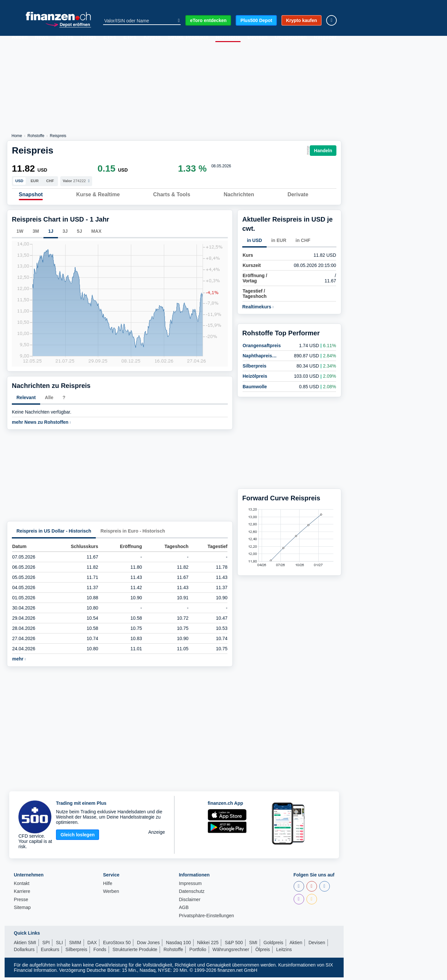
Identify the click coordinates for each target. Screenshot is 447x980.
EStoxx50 (178, 4)
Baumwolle (255, 385)
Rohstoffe (228, 37)
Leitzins (284, 952)
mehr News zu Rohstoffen (41, 425)
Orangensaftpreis (262, 344)
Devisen (257, 37)
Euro (141, 4)
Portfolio (198, 952)
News (41, 37)
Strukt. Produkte (188, 37)
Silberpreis (254, 364)
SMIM (75, 945)
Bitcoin (245, 4)
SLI (59, 945)
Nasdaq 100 (178, 945)
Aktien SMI (25, 945)
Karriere (22, 894)
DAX (109, 4)
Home (17, 136)
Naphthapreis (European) (257, 354)
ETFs (110, 37)
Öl (313, 4)
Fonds (88, 37)
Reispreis (58, 136)
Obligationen (291, 37)
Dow (77, 4)
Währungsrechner (231, 952)
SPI (46, 4)
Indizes (65, 37)
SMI (15, 4)
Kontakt (22, 886)
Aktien (20, 37)
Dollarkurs (24, 952)
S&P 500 (234, 945)
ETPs (130, 37)
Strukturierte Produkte (135, 952)
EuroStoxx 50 (117, 945)
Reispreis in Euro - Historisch (133, 534)
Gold (213, 4)
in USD (254, 243)
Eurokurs (50, 952)
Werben (111, 894)
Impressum (190, 886)
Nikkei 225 (208, 945)
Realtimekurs (258, 310)
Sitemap (22, 910)
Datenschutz (192, 894)
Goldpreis (274, 945)
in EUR (279, 243)
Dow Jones (148, 945)
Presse (21, 902)
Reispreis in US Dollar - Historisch (54, 534)
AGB (184, 910)
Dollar (281, 4)
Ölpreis (263, 952)
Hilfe (108, 886)
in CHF (303, 243)
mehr (19, 661)
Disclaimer (189, 902)
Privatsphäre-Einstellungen (206, 918)
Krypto (152, 37)
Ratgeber (325, 37)
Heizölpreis (255, 374)
